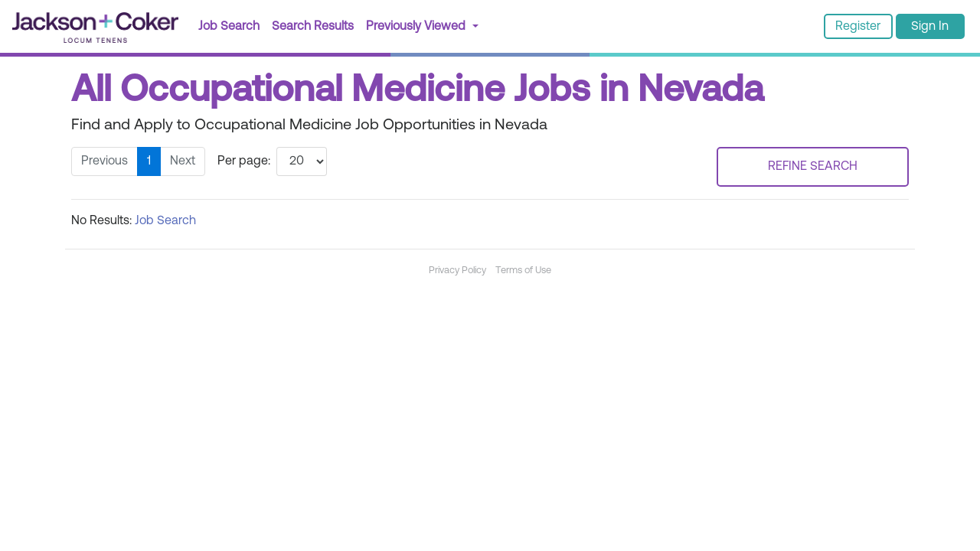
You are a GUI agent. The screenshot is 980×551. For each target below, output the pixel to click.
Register (858, 27)
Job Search (229, 27)
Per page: (244, 161)
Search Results (316, 25)
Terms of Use (523, 271)
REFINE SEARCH (813, 167)
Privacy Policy (457, 271)
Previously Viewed (417, 27)
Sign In (930, 27)
